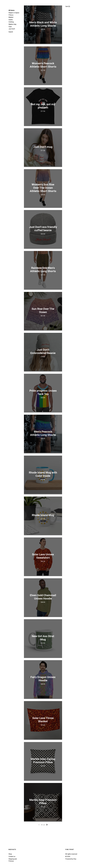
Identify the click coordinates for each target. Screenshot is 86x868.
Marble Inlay (12, 24)
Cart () (68, 6)
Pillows (11, 15)
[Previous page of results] (39, 825)
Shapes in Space (14, 13)
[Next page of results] (47, 825)
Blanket (11, 17)
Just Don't (12, 29)
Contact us (12, 856)
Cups (10, 27)
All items (12, 10)
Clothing (11, 22)
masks (11, 20)
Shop (10, 854)
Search (11, 32)
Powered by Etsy (71, 859)
